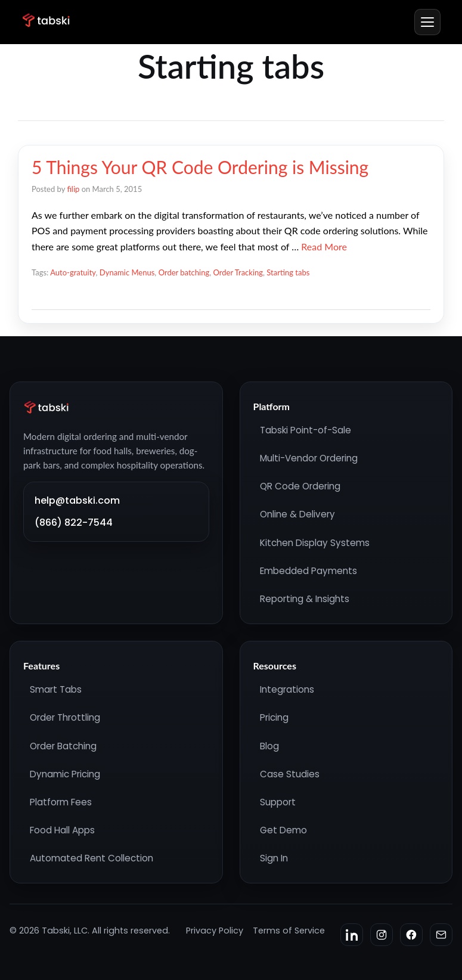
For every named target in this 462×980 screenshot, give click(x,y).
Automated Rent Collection (92, 858)
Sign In (274, 858)
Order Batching (63, 746)
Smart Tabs (56, 689)
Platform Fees (61, 802)
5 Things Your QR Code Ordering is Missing (200, 167)
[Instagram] (382, 935)
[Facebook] (411, 935)
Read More (324, 246)
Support (278, 802)
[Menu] (427, 22)
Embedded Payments (308, 571)
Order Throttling (65, 717)
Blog (269, 746)
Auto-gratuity (73, 272)
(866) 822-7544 (74, 522)
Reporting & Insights (305, 599)
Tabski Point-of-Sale (306, 430)
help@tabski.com (77, 500)
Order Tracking (238, 272)
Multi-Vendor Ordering (309, 458)
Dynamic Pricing (65, 774)
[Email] (441, 935)
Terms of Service (289, 931)
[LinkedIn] (352, 935)
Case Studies (290, 774)
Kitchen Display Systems (315, 543)
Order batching (184, 272)
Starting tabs (288, 272)
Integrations (287, 689)
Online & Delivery (297, 514)
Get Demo (283, 830)
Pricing (274, 717)
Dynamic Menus (127, 272)
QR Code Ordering (300, 486)
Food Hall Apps (62, 830)
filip (73, 189)
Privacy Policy (215, 931)
